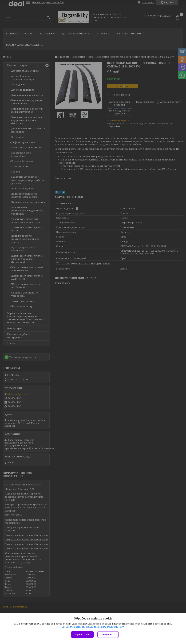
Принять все (82, 635)
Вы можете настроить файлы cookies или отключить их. (92, 627)
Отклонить (108, 635)
